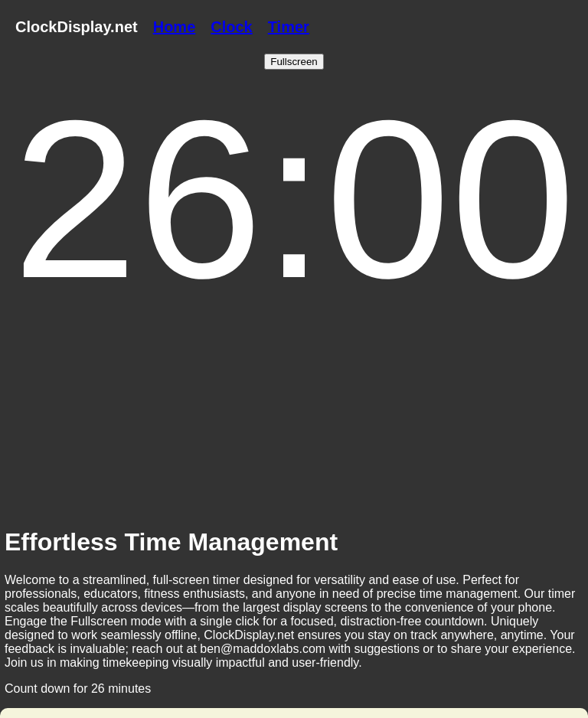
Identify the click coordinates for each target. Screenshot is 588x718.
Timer (289, 27)
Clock (231, 27)
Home (175, 27)
